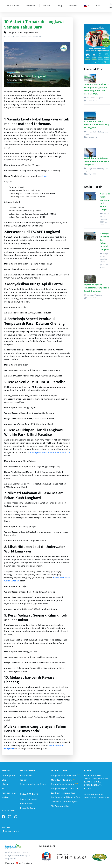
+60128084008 (11, 832)
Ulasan (5, 784)
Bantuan (73, 6)
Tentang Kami (8, 776)
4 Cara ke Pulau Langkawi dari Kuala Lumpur (105, 202)
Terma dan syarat (29, 799)
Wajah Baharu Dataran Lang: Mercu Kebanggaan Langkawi (97, 161)
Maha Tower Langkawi (62, 780)
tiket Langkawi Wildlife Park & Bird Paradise (48, 452)
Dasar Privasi (27, 804)
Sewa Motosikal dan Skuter (33, 784)
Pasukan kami (9, 793)
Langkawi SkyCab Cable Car (65, 789)
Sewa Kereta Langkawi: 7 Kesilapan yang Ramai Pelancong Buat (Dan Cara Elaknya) (97, 89)
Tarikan (47, 6)
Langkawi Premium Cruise (64, 776)
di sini (44, 176)
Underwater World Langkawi (65, 802)
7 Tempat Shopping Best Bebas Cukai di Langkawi (105, 242)
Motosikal (31, 6)
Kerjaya (5, 797)
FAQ (4, 789)
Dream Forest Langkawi (63, 784)
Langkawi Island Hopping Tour (65, 797)
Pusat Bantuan (27, 808)
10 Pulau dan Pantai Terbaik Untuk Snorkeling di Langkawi (97, 125)
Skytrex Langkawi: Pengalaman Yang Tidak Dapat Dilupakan (96, 288)
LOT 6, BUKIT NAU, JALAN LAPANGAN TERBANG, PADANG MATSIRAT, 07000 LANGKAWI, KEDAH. (97, 782)
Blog (60, 6)
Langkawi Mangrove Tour (63, 793)
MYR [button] (98, 6)
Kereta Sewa (13, 6)
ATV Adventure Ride (60, 806)
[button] (87, 6)
